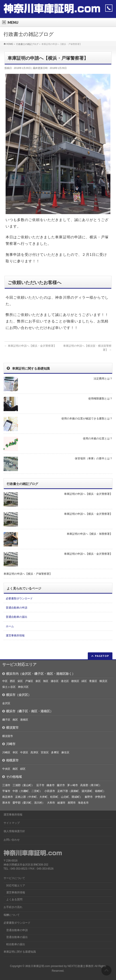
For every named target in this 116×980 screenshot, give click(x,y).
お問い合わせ (12, 840)
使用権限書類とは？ (100, 399)
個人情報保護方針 (14, 831)
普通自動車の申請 (17, 608)
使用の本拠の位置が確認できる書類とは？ (87, 419)
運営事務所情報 (15, 636)
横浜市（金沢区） (17, 695)
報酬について (12, 915)
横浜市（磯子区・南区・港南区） (28, 711)
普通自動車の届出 (17, 617)
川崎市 (9, 744)
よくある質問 (14, 899)
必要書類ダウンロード (19, 599)
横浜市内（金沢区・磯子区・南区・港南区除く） (39, 674)
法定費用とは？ (103, 379)
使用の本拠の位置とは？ (98, 438)
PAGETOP (102, 656)
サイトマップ (12, 823)
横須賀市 (10, 728)
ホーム (10, 626)
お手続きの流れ (13, 907)
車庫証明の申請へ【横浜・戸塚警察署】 (28, 574)
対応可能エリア (16, 886)
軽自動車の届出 (16, 944)
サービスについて (14, 878)
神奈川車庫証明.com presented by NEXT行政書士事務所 (60, 966)
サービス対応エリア (19, 665)
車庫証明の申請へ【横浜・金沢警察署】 (30, 346)
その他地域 (12, 777)
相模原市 (10, 760)
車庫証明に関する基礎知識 (20, 952)
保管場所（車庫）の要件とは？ (94, 458)
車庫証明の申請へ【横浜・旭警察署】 (90, 534)
